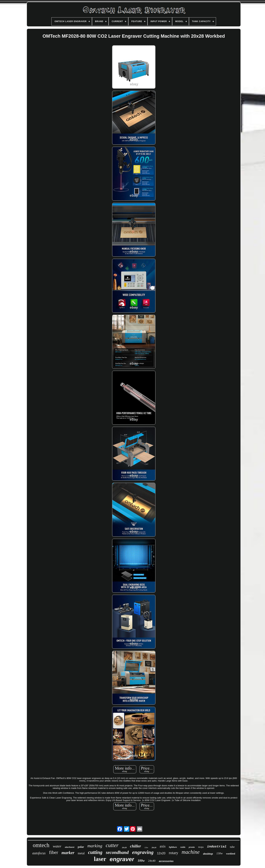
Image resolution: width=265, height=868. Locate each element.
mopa (201, 847)
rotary (173, 853)
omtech (41, 845)
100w (141, 861)
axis (163, 846)
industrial (217, 847)
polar (81, 847)
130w (220, 853)
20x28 (124, 847)
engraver (122, 859)
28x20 (154, 847)
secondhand (117, 852)
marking (95, 846)
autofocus (39, 853)
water (57, 846)
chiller (135, 846)
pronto (192, 847)
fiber (54, 852)
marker (68, 853)
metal (81, 853)
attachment (69, 847)
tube (232, 847)
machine (191, 852)
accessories (166, 861)
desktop (208, 854)
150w (146, 848)
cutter (112, 845)
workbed (231, 854)
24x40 (152, 861)
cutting (95, 852)
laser (100, 859)
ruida (183, 847)
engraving (143, 852)
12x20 (161, 853)
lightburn (173, 847)
